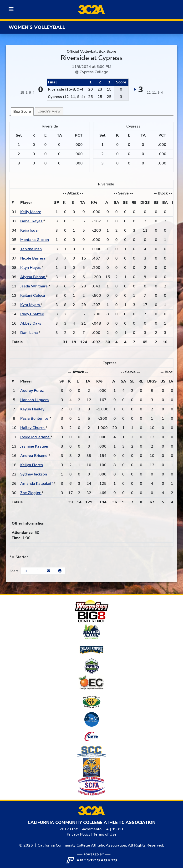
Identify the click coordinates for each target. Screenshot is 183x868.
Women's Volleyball (37, 27)
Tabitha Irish (31, 249)
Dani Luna (30, 333)
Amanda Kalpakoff (37, 484)
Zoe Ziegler (31, 493)
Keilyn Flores (32, 465)
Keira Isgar (30, 230)
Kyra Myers (30, 305)
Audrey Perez (32, 391)
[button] (60, 571)
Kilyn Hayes (31, 268)
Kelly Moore (31, 212)
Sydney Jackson (34, 474)
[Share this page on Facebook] (26, 571)
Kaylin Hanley (32, 409)
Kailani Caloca (33, 296)
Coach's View (49, 111)
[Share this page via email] (49, 571)
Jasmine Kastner (34, 446)
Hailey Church (33, 428)
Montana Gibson (35, 240)
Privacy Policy (79, 834)
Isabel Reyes (32, 221)
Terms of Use (105, 834)
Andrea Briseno (34, 456)
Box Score (22, 112)
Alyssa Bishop (33, 277)
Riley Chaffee (32, 314)
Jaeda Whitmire (34, 286)
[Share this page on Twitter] (37, 571)
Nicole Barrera (33, 258)
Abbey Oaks (31, 323)
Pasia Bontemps (35, 419)
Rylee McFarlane (35, 437)
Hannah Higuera (35, 400)
